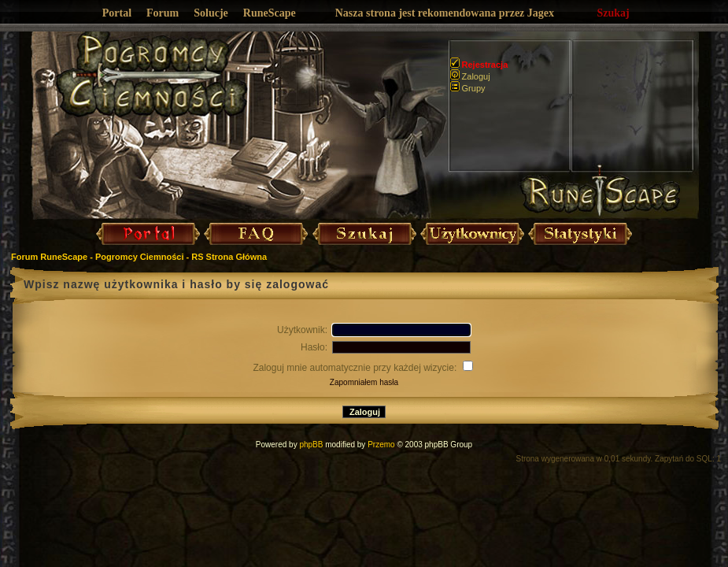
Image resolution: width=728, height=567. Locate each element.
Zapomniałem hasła (364, 382)
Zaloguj (470, 76)
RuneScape (270, 13)
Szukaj (613, 13)
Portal (117, 13)
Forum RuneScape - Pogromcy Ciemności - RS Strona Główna (139, 257)
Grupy (468, 88)
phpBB (311, 445)
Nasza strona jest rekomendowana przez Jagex (445, 13)
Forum (163, 13)
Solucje (211, 13)
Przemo (381, 445)
